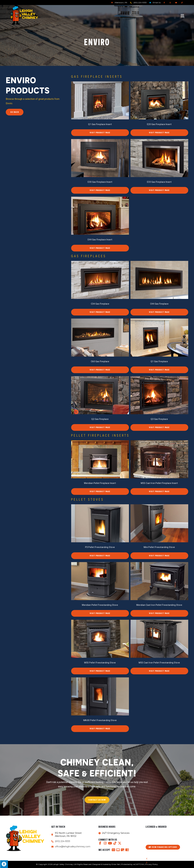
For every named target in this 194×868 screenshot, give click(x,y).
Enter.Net (116, 864)
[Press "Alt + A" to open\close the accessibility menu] (4, 864)
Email (157, 3)
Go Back (15, 112)
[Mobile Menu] (182, 16)
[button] (100, 133)
